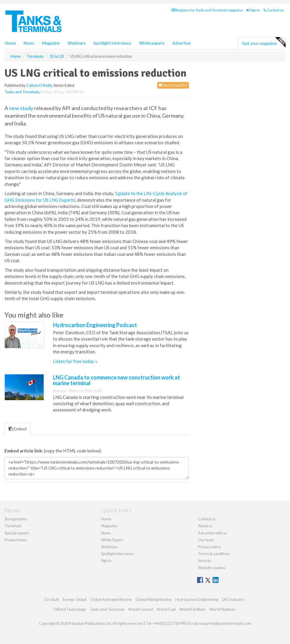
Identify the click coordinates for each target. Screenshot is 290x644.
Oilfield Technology (70, 609)
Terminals (13, 526)
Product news (16, 540)
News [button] (29, 43)
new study (21, 108)
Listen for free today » (75, 361)
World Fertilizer (193, 609)
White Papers (112, 540)
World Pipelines (222, 609)
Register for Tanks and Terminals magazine (207, 10)
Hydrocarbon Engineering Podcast (95, 325)
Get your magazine (264, 42)
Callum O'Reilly (39, 85)
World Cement (141, 609)
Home (10, 43)
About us (205, 526)
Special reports (17, 533)
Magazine (51, 43)
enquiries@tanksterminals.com (225, 623)
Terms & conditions (214, 554)
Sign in (253, 10)
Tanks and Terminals (22, 92)
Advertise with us (212, 533)
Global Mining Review (154, 599)
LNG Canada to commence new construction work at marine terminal (116, 380)
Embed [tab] (18, 429)
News (106, 533)
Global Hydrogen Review (111, 599)
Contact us (274, 10)
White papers (152, 43)
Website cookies (212, 568)
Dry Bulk (52, 599)
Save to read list (173, 85)
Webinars (77, 43)
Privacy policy (209, 547)
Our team (206, 540)
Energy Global (75, 599)
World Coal (166, 609)
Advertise (181, 43)
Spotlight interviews (112, 43)
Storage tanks (16, 519)
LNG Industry (233, 599)
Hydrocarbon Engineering (197, 599)
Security (205, 561)
